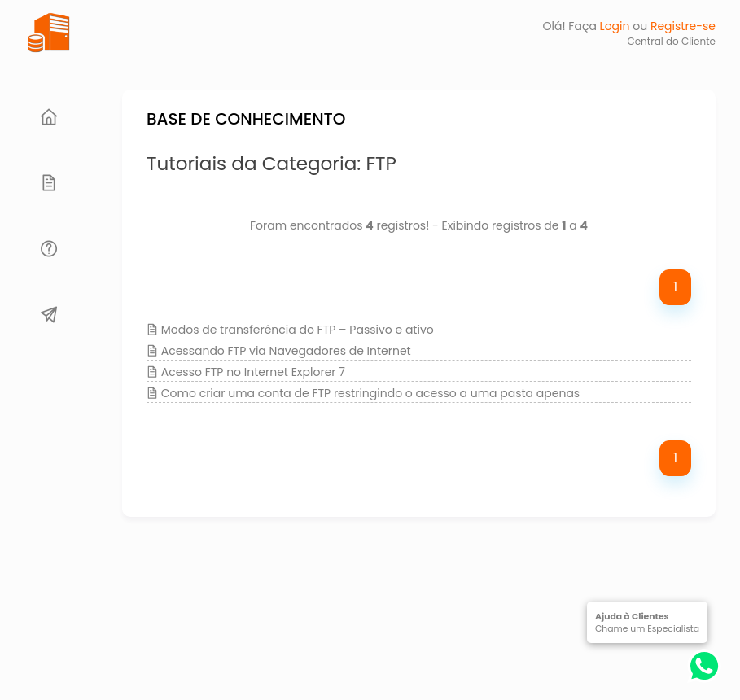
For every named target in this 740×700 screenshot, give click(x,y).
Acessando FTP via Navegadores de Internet (286, 351)
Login (615, 26)
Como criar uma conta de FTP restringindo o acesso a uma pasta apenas (370, 393)
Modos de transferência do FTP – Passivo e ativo (298, 330)
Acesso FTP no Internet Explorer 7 (253, 372)
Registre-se (683, 26)
